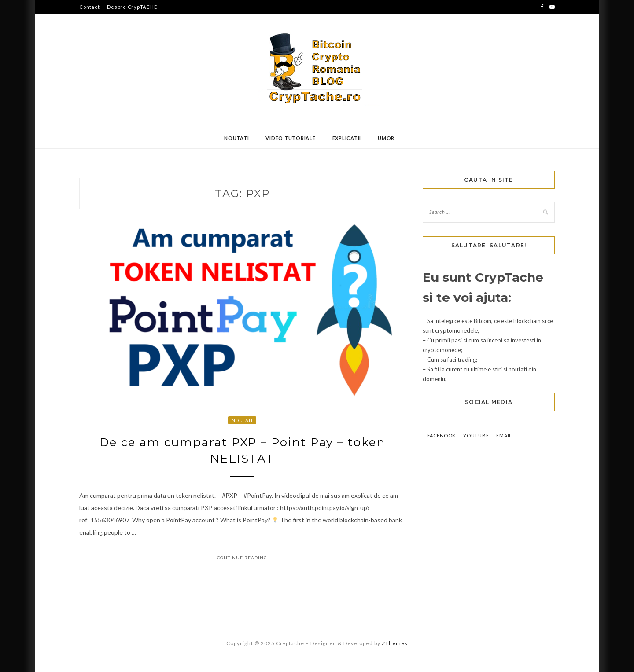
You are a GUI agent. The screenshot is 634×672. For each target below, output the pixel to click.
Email (504, 435)
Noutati (236, 138)
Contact (89, 7)
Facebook (441, 435)
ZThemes (395, 643)
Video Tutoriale (290, 138)
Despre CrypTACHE (132, 7)
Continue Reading (242, 558)
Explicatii (347, 138)
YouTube (476, 435)
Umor (386, 138)
